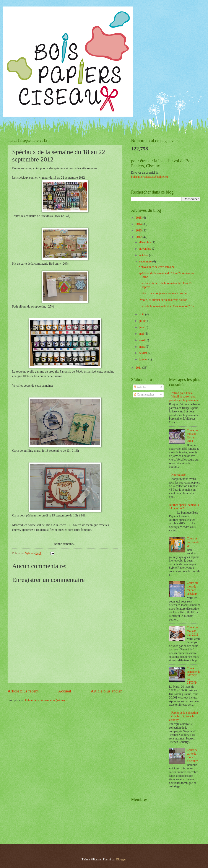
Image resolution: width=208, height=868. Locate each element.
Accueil (65, 691)
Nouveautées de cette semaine (156, 267)
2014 (139, 224)
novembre (146, 249)
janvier (144, 359)
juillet (143, 321)
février (144, 353)
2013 (139, 230)
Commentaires (144, 395)
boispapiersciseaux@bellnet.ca (149, 177)
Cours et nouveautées (193, 542)
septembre (146, 261)
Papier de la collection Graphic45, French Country (184, 716)
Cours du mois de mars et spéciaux (192, 588)
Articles (140, 387)
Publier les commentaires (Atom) (45, 700)
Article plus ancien (107, 691)
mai (142, 334)
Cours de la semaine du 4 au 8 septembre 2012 (166, 306)
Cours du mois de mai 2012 (193, 631)
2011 (139, 368)
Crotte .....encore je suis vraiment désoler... (164, 293)
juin (142, 327)
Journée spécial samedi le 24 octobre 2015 (184, 507)
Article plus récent (23, 691)
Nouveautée (179, 475)
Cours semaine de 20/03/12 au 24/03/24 (194, 675)
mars (143, 347)
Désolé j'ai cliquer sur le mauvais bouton (163, 300)
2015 (139, 218)
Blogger (121, 859)
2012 (139, 237)
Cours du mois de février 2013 (192, 436)
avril (142, 340)
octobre (144, 255)
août (142, 314)
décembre (145, 242)
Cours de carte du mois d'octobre (193, 755)
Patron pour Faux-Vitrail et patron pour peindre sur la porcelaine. (184, 397)
